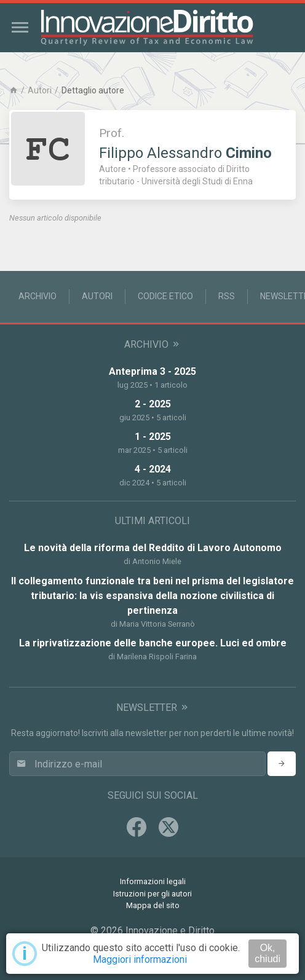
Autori (40, 90)
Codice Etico (165, 296)
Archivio (38, 296)
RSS (227, 296)
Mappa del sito (153, 905)
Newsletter (153, 708)
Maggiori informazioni (140, 959)
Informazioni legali (153, 881)
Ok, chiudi (267, 953)
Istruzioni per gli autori (152, 894)
